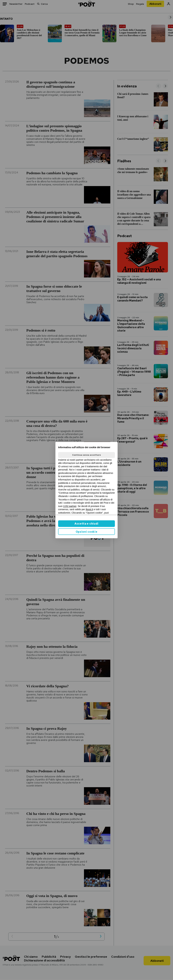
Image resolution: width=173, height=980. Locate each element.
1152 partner (70, 506)
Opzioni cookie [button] (87, 532)
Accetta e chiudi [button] (86, 524)
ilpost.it (89, 509)
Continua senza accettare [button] (86, 455)
